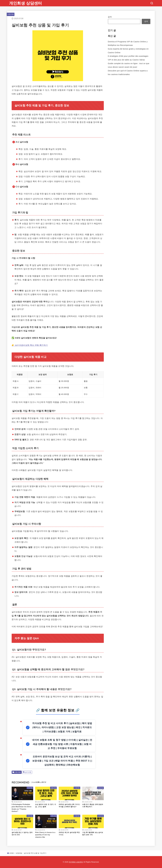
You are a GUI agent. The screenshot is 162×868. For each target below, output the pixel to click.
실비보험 (28, 772)
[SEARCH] (152, 3)
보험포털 (11, 14)
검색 (110, 17)
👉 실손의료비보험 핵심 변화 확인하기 (30, 345)
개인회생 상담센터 (26, 3)
